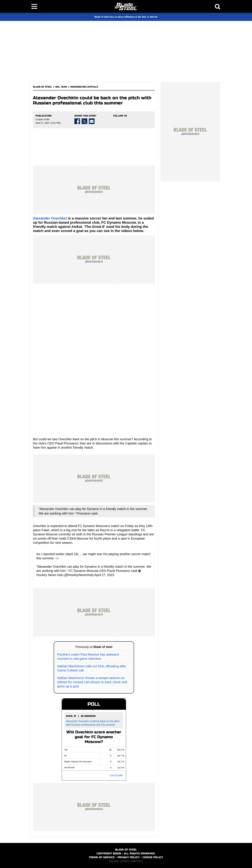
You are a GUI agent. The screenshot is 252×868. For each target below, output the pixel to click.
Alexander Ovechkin (50, 218)
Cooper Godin (43, 119)
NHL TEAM (61, 87)
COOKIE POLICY (153, 857)
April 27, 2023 (104, 575)
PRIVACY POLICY (129, 857)
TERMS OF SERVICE (102, 857)
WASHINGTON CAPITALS (84, 87)
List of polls (116, 775)
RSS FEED (114, 861)
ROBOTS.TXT (137, 861)
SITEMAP (125, 861)
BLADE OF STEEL (43, 87)
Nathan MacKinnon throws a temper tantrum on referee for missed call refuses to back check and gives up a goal (92, 682)
